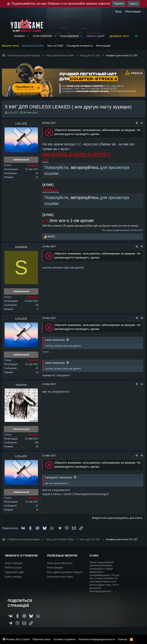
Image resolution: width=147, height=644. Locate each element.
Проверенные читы (33, 46)
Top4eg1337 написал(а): (59, 477)
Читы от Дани (95, 36)
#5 (142, 456)
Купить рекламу (13, 577)
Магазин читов (10, 46)
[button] (28, 36)
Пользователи (69, 36)
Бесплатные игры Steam (60, 577)
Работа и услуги (13, 568)
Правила (19, 36)
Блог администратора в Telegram (65, 572)
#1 (142, 123)
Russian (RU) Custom (16, 639)
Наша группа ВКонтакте (60, 563)
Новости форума (14, 563)
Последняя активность (80, 46)
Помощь (122, 639)
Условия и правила (64, 639)
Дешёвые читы (119, 36)
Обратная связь (42, 639)
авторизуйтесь (85, 167)
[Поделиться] (137, 123)
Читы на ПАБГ (55, 46)
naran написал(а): (55, 340)
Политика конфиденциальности (96, 639)
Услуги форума (42, 36)
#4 (142, 384)
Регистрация (103, 46)
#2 (142, 246)
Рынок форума (55, 568)
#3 (142, 318)
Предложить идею (15, 572)
